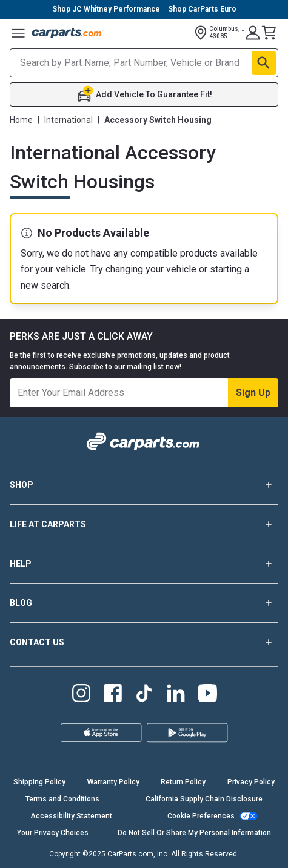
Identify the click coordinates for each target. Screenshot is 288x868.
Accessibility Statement (71, 816)
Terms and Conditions (62, 799)
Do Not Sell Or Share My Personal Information (194, 833)
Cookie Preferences (201, 816)
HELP (144, 564)
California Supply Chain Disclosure (204, 799)
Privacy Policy (251, 782)
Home (21, 120)
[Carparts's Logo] (68, 33)
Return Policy (183, 782)
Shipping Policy (39, 782)
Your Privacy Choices (53, 833)
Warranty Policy (113, 782)
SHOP (144, 485)
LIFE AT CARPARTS (144, 524)
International (69, 120)
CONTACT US (144, 642)
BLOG (144, 603)
